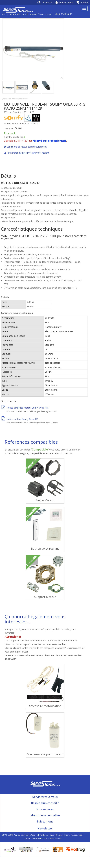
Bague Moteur (45, 500)
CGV (4, 835)
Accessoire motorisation (45, 706)
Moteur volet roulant (27, 14)
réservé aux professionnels (49, 141)
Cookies (60, 835)
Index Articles (32, 835)
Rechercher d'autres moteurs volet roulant (26, 153)
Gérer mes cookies (74, 835)
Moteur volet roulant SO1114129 (56, 14)
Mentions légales (47, 835)
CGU (10, 835)
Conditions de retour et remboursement (25, 147)
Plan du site (19, 835)
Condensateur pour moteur (45, 754)
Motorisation (8, 14)
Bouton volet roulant (45, 548)
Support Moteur (45, 597)
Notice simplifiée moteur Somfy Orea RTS (25, 408)
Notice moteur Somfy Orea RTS (20, 419)
